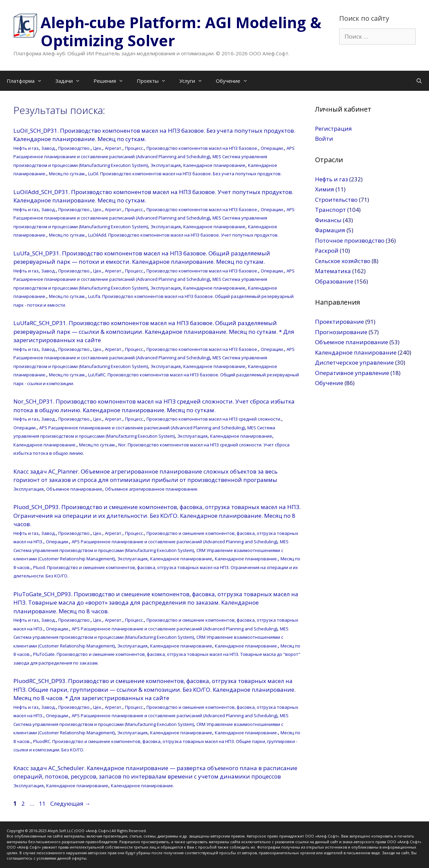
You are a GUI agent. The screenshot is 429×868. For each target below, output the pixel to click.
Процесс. (134, 148)
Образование (334, 281)
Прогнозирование (341, 332)
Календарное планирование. (45, 445)
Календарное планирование (214, 165)
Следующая (70, 803)
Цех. (98, 148)
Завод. (48, 148)
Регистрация (333, 129)
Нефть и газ (26, 148)
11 (43, 803)
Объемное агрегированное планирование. (152, 489)
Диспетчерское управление (354, 362)
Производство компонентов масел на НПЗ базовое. (202, 148)
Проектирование (340, 322)
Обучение (235, 81)
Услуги (194, 81)
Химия (325, 189)
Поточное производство (350, 240)
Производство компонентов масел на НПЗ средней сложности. (214, 419)
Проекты (155, 81)
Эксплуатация (166, 165)
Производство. (74, 148)
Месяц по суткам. (67, 174)
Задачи (71, 81)
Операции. (272, 148)
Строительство (336, 200)
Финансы (328, 220)
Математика (333, 271)
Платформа (28, 81)
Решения (112, 81)
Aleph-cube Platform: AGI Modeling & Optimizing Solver (181, 31)
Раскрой (327, 251)
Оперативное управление (352, 373)
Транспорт (330, 210)
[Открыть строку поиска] (419, 81)
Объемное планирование (74, 489)
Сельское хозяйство (343, 261)
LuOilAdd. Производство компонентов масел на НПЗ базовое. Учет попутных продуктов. (183, 235)
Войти (324, 139)
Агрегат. (114, 148)
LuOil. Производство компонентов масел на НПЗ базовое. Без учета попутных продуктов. (185, 174)
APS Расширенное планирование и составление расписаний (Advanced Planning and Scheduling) (142, 428)
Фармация (330, 230)
